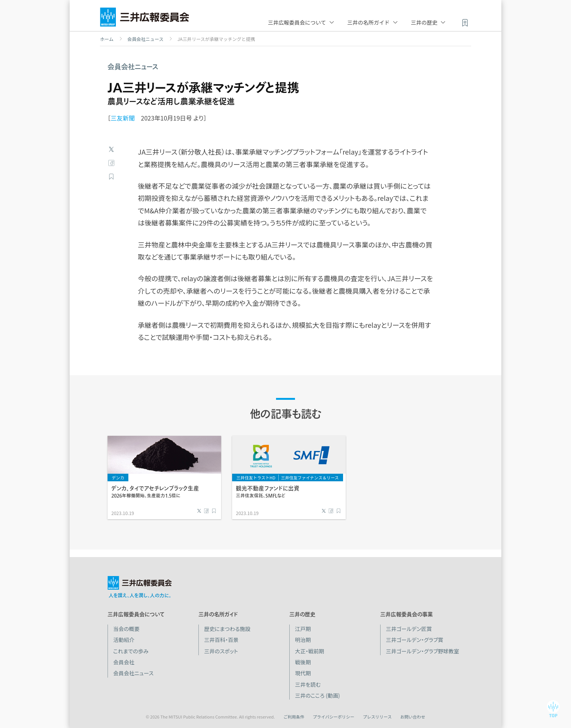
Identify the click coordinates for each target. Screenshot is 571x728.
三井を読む (308, 684)
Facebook (111, 163)
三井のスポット (221, 651)
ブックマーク (111, 177)
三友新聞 (123, 118)
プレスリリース (377, 717)
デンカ (118, 478)
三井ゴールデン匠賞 (409, 629)
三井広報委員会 (145, 19)
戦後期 (303, 662)
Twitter (111, 149)
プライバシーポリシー (334, 717)
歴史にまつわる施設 (227, 629)
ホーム (107, 39)
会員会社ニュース (145, 39)
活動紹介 (124, 640)
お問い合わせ (413, 717)
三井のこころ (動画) (317, 695)
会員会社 (124, 662)
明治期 (303, 640)
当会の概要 (126, 629)
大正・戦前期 (310, 651)
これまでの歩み (131, 651)
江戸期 (303, 629)
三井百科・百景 (221, 640)
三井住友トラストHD (256, 478)
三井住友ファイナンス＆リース (310, 478)
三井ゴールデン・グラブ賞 (415, 640)
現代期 (303, 673)
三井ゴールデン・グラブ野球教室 (423, 651)
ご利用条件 (294, 717)
